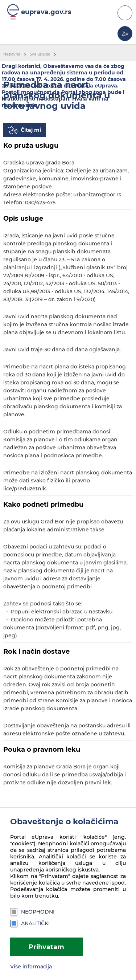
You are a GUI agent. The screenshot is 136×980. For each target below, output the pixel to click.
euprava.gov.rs (46, 12)
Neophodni (32, 912)
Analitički (30, 923)
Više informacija (31, 967)
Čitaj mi (31, 130)
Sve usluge (40, 54)
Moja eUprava (125, 34)
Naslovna (12, 54)
